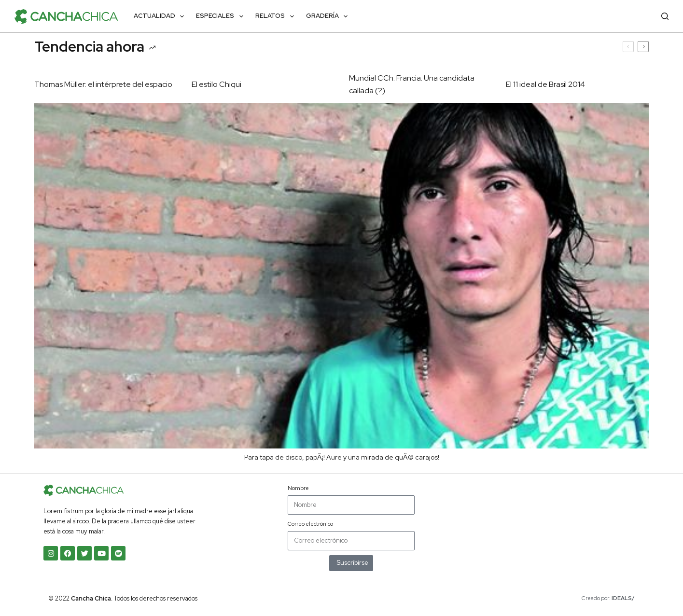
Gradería (329, 16)
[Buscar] (665, 16)
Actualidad (161, 16)
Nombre (298, 488)
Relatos (277, 16)
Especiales (222, 16)
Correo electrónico (310, 524)
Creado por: (608, 598)
